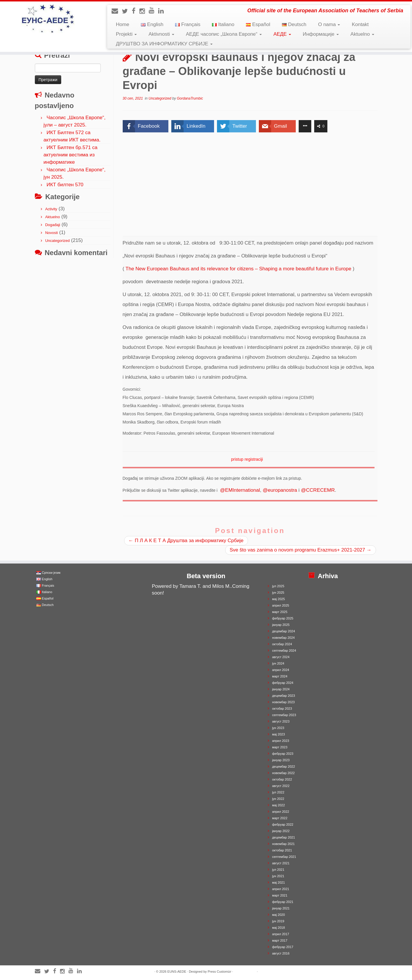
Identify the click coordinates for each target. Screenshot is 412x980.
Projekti (126, 34)
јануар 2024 (281, 689)
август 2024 (281, 657)
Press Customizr (219, 972)
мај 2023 (278, 734)
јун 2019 (278, 921)
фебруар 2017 (283, 947)
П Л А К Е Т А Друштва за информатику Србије (186, 541)
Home (123, 24)
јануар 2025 (281, 625)
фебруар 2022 (283, 824)
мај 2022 (278, 805)
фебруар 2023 (283, 754)
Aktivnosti (161, 34)
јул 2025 (278, 586)
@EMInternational (240, 490)
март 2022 (280, 818)
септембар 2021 (284, 857)
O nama (329, 24)
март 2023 (280, 747)
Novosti (51, 233)
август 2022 (281, 786)
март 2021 (280, 895)
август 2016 (281, 953)
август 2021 (281, 863)
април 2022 (281, 812)
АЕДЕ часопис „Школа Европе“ (224, 34)
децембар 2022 (283, 766)
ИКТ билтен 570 (65, 185)
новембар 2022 (283, 773)
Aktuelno (362, 34)
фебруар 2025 (283, 618)
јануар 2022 (281, 831)
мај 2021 (278, 882)
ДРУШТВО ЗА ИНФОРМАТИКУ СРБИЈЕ (164, 44)
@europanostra (280, 490)
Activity (51, 209)
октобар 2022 (282, 779)
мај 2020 (278, 915)
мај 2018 (278, 928)
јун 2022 (278, 799)
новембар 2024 (283, 638)
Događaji (53, 225)
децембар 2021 (283, 837)
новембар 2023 (283, 702)
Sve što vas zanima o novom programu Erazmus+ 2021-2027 (300, 550)
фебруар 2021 (283, 902)
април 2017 (281, 934)
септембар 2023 (284, 715)
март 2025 (280, 612)
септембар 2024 (284, 651)
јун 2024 (278, 663)
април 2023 (281, 741)
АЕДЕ (282, 34)
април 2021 (281, 889)
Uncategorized (57, 241)
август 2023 (281, 721)
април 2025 (281, 605)
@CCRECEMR (318, 490)
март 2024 (280, 676)
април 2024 (281, 670)
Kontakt (360, 24)
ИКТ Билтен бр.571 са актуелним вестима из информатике (71, 155)
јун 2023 (278, 728)
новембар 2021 (283, 844)
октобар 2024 (282, 644)
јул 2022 (278, 792)
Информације (321, 34)
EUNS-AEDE (177, 972)
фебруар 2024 (283, 683)
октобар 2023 (282, 708)
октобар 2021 (282, 850)
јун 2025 (278, 593)
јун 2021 (278, 876)
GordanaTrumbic (190, 98)
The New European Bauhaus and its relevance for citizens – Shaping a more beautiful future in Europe (239, 269)
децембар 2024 (283, 631)
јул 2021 (278, 870)
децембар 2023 (283, 696)
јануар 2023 (281, 760)
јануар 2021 (281, 908)
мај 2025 (278, 599)
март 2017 (280, 940)
